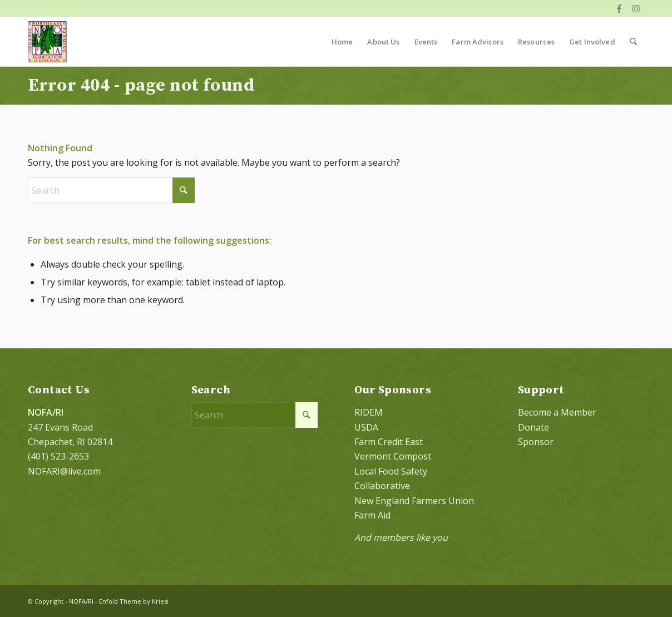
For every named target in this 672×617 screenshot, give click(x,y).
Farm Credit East (389, 442)
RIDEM (369, 412)
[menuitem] (342, 42)
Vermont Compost (393, 456)
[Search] (633, 42)
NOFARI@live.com (64, 471)
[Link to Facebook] (619, 8)
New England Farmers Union (414, 501)
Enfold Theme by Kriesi (134, 601)
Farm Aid (372, 515)
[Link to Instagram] (636, 8)
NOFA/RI (81, 601)
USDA (366, 427)
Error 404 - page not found (141, 86)
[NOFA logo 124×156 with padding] (47, 42)
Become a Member (557, 412)
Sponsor (536, 442)
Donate (533, 427)
